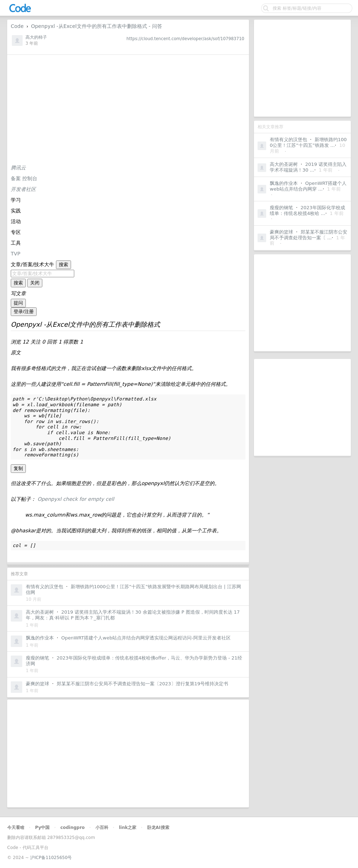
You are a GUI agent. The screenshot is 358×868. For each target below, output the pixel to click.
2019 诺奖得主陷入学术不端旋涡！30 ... (308, 167)
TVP (16, 254)
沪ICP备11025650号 (51, 858)
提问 (18, 303)
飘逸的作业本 (284, 183)
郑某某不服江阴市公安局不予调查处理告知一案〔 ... (308, 235)
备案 (17, 178)
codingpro (72, 828)
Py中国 (43, 828)
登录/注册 (24, 311)
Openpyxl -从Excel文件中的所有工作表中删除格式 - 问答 (96, 26)
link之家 (128, 828)
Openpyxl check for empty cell (76, 499)
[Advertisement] (302, 68)
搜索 (63, 265)
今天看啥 (16, 828)
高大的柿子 (36, 37)
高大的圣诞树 (284, 164)
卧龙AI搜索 (158, 828)
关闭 (35, 283)
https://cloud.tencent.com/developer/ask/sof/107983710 (185, 39)
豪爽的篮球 (281, 232)
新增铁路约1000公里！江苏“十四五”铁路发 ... (308, 142)
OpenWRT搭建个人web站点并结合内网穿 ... (308, 186)
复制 (18, 468)
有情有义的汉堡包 (288, 140)
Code (17, 26)
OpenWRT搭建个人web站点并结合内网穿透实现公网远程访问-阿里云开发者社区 (146, 638)
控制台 (30, 178)
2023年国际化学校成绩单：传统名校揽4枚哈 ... (307, 210)
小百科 (102, 828)
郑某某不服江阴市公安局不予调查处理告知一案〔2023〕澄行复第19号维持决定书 (143, 684)
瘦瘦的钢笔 (281, 208)
